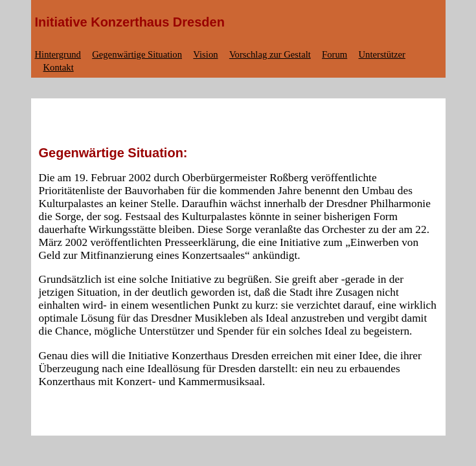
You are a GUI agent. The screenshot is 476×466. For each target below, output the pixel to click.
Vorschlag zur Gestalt (270, 54)
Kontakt (59, 67)
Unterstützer (382, 54)
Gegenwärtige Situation (137, 54)
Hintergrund (58, 54)
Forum (334, 54)
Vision (205, 54)
